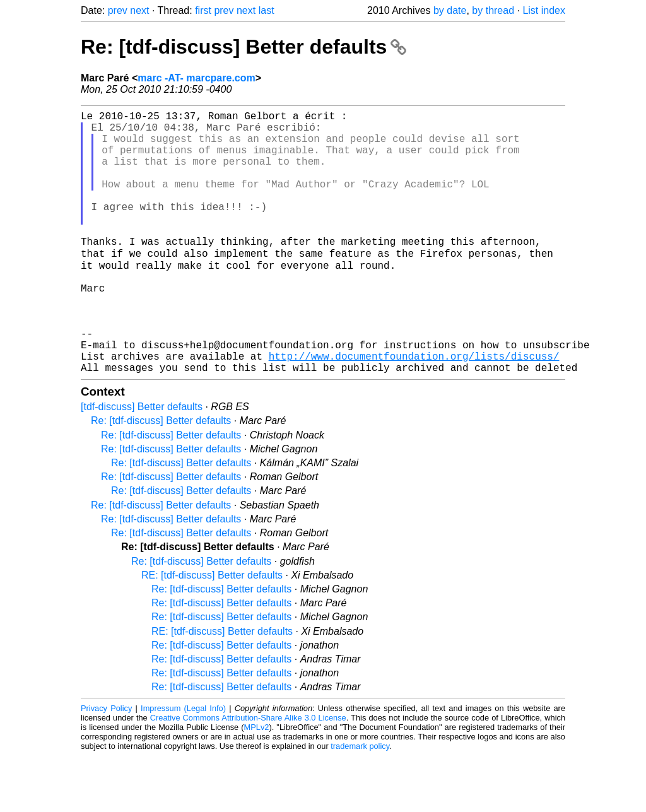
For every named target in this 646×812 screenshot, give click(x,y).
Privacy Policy (106, 764)
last (267, 10)
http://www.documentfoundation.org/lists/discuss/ (414, 409)
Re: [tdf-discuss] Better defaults (244, 47)
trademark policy (360, 802)
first (203, 10)
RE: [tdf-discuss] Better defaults (212, 631)
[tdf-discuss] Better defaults (142, 463)
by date (450, 10)
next (139, 10)
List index (544, 10)
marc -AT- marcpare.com (196, 78)
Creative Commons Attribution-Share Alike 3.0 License (248, 774)
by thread (493, 10)
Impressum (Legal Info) (183, 764)
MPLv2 (257, 783)
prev (118, 10)
